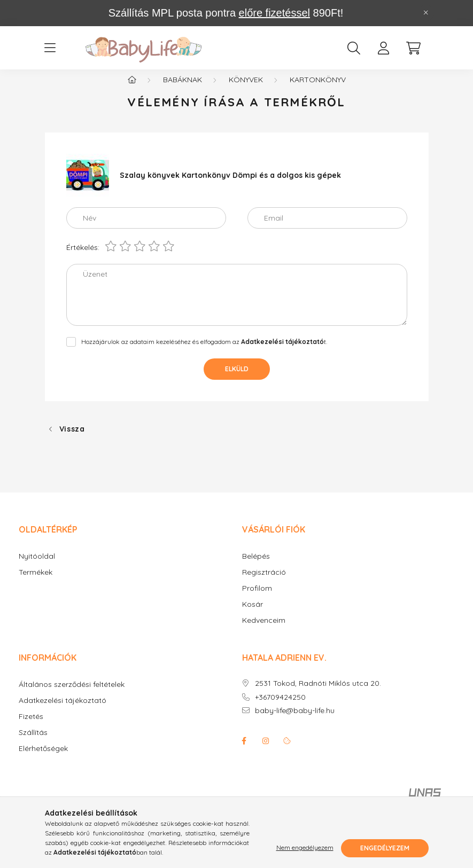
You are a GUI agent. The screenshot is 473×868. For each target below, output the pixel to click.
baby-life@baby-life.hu (295, 722)
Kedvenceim (264, 632)
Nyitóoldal (37, 568)
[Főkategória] (132, 91)
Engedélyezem (385, 848)
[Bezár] (426, 13)
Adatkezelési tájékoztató (63, 712)
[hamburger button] (50, 48)
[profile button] (384, 48)
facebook (244, 752)
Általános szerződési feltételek (72, 696)
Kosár (253, 616)
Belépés (256, 568)
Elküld (237, 380)
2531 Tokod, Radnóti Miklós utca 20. (318, 695)
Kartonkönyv (318, 91)
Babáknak (183, 91)
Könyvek (246, 91)
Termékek (36, 584)
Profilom (257, 600)
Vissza (72, 440)
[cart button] (414, 48)
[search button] (354, 48)
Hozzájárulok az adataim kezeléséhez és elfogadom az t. (204, 353)
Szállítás (33, 744)
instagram (266, 752)
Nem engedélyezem (305, 848)
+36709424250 (280, 709)
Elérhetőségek (43, 760)
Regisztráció (264, 584)
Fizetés (31, 728)
